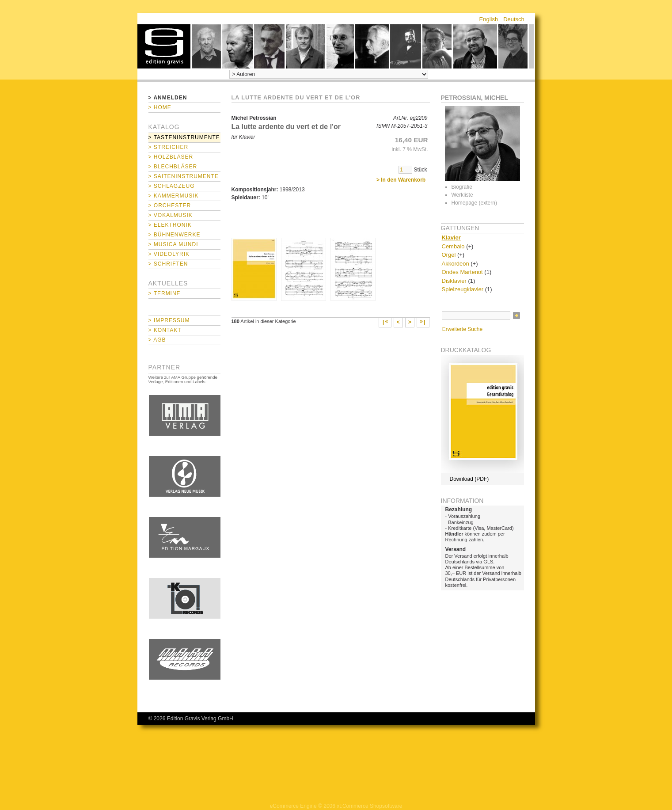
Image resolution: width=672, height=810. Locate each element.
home (164, 46)
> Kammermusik (174, 196)
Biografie (462, 187)
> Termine (165, 293)
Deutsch (514, 19)
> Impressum (169, 320)
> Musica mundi (173, 244)
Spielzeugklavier (463, 289)
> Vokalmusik (171, 215)
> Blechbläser (173, 167)
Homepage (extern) (474, 203)
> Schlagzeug (172, 186)
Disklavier (454, 281)
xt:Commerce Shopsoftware (369, 806)
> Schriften (168, 264)
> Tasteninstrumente (184, 137)
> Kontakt (165, 330)
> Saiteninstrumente (184, 176)
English (489, 19)
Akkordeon (456, 264)
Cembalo (453, 246)
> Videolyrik (169, 254)
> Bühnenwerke (175, 235)
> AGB (157, 340)
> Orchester (170, 205)
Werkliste (462, 195)
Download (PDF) (469, 479)
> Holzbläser (171, 157)
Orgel (449, 255)
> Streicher (169, 147)
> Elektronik (170, 225)
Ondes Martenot (462, 272)
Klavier (451, 238)
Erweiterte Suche (462, 329)
